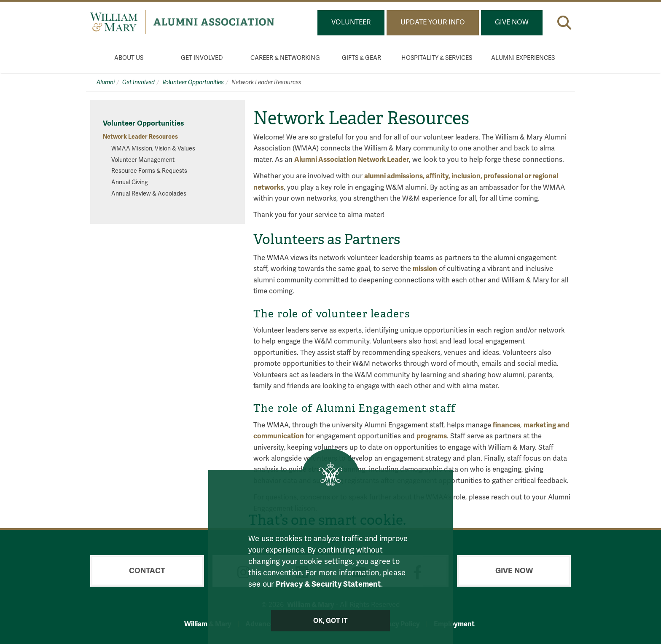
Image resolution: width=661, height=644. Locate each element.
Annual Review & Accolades (149, 194)
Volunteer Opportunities (193, 82)
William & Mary (208, 624)
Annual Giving (130, 182)
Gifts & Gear (361, 58)
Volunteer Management (143, 160)
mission (425, 269)
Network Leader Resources (140, 137)
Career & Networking (285, 58)
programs (432, 436)
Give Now (512, 22)
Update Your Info (433, 22)
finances (506, 425)
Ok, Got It (331, 621)
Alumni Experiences (523, 58)
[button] (564, 23)
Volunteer (351, 22)
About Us (129, 58)
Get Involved (202, 58)
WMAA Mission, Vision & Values (153, 149)
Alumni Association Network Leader (352, 160)
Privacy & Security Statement (328, 584)
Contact (147, 571)
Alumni (106, 82)
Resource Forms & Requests (149, 171)
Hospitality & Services (437, 58)
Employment (454, 624)
